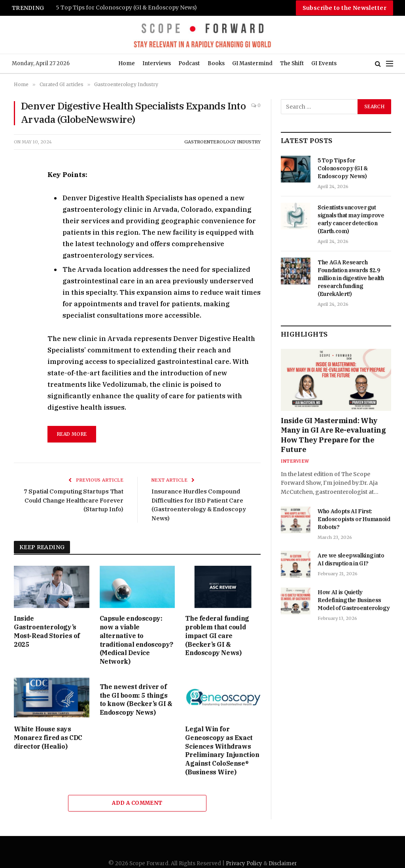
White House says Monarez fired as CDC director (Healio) (48, 738)
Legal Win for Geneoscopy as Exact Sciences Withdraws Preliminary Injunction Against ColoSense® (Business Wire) (222, 750)
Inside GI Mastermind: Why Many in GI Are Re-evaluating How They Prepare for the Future (333, 435)
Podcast (189, 63)
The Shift (292, 63)
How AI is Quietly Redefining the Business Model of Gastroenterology (354, 600)
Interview (295, 461)
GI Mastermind (252, 63)
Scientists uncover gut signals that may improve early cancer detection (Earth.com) (351, 219)
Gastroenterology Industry (222, 142)
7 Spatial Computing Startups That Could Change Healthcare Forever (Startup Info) (74, 500)
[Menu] (390, 64)
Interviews (157, 63)
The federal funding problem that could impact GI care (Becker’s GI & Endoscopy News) (217, 635)
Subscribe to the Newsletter (344, 8)
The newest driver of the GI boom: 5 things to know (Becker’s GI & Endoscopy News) (136, 699)
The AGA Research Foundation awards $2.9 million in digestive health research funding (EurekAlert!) (351, 278)
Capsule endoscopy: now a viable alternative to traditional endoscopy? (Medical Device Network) (136, 640)
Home (127, 63)
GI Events (324, 63)
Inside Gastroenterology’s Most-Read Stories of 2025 (47, 631)
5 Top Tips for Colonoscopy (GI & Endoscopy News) (126, 8)
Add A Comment (137, 803)
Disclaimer (283, 863)
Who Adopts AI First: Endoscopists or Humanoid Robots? (354, 519)
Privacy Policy (244, 863)
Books (216, 63)
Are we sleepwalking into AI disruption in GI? (351, 559)
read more (72, 434)
